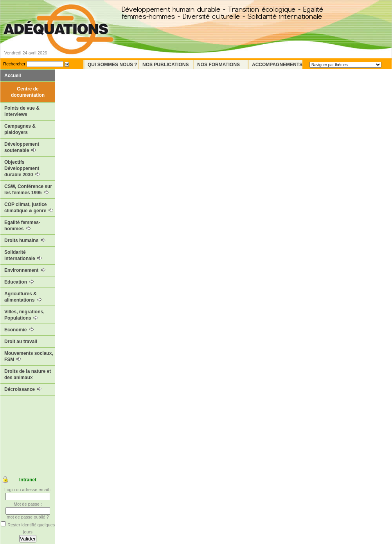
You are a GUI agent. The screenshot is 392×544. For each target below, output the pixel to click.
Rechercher (14, 64)
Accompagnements (277, 65)
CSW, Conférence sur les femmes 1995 (28, 190)
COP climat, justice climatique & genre (29, 208)
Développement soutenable (22, 147)
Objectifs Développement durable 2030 (22, 168)
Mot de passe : (28, 504)
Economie (19, 330)
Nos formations (218, 65)
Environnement (25, 270)
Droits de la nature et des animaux (28, 374)
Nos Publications (165, 65)
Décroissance (23, 389)
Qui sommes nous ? (112, 65)
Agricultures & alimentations (23, 297)
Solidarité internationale (23, 255)
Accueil (13, 76)
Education (19, 282)
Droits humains (25, 240)
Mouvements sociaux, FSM (29, 356)
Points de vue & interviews (22, 111)
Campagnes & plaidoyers (20, 129)
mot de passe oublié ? (28, 517)
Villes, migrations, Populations (24, 315)
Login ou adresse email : (28, 490)
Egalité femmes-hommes (22, 226)
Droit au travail (21, 342)
